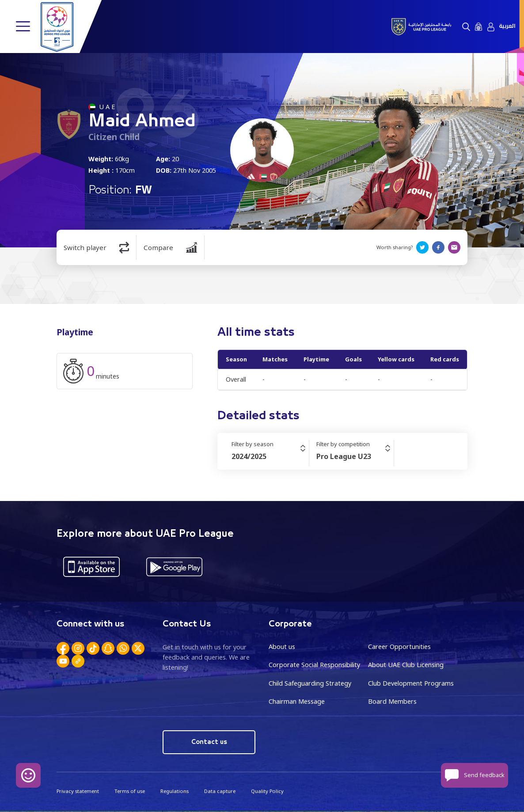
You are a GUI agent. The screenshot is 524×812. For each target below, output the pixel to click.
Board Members (392, 701)
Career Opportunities (399, 647)
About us (282, 647)
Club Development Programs (411, 683)
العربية (507, 26)
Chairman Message (297, 701)
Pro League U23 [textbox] (344, 456)
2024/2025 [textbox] (249, 456)
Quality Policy (267, 791)
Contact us (209, 742)
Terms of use (130, 791)
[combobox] (270, 456)
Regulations (175, 791)
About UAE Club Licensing (406, 665)
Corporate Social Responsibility (314, 665)
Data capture (220, 791)
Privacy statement (78, 791)
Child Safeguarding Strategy (310, 683)
